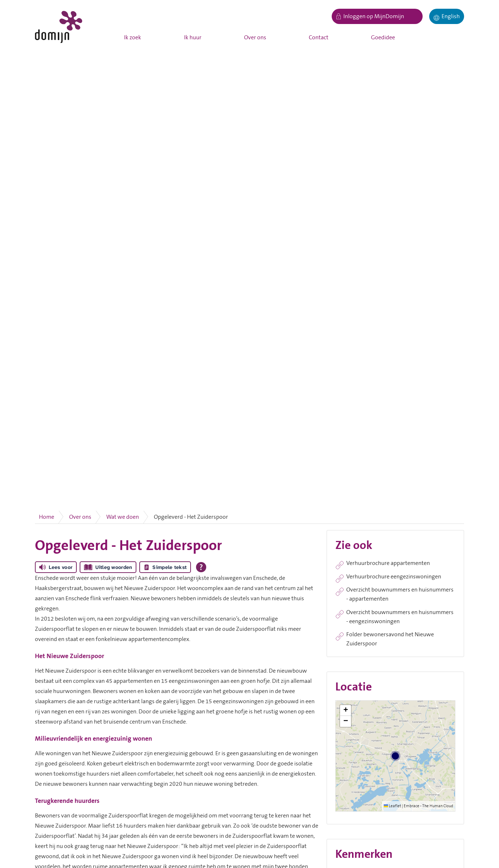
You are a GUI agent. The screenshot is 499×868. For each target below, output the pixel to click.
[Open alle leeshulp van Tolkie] (201, 567)
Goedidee (383, 37)
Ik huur (193, 37)
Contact (319, 37)
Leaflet (392, 806)
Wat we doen (123, 517)
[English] (447, 16)
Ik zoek (133, 37)
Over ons (255, 37)
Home (47, 517)
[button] (346, 710)
